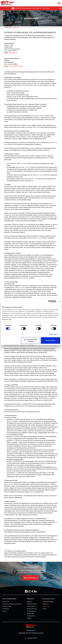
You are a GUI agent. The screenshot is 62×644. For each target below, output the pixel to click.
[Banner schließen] (60, 301)
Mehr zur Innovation (31, 578)
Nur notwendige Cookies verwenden (31, 340)
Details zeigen (53, 334)
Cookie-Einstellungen (48, 602)
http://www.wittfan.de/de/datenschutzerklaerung (28, 542)
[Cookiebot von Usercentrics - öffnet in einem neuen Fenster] (49, 301)
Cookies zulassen (51, 340)
